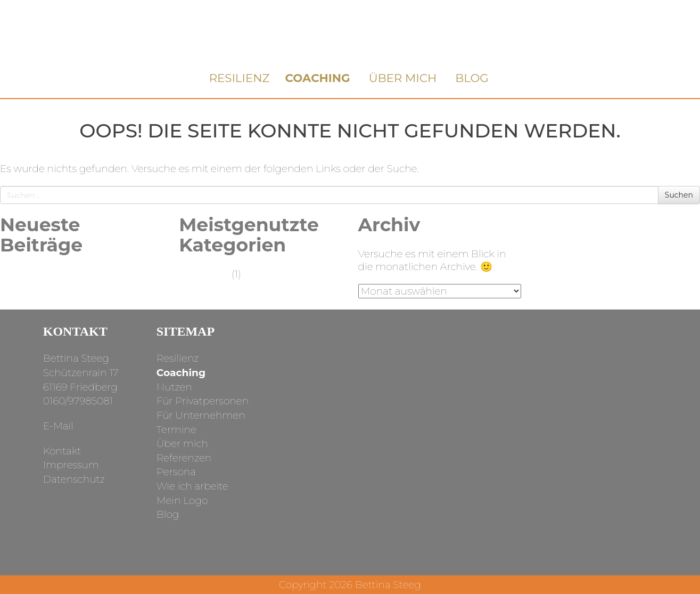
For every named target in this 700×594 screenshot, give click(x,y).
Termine (176, 430)
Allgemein (204, 274)
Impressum (71, 465)
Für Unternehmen (201, 415)
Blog (472, 78)
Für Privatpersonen (203, 401)
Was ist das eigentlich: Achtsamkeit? (53, 280)
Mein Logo (182, 501)
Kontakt (62, 451)
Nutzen (174, 387)
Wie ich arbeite (192, 486)
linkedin (558, 398)
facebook (508, 398)
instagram (457, 398)
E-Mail (58, 426)
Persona (176, 472)
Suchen (679, 195)
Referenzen (184, 458)
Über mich (403, 78)
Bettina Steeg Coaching (350, 33)
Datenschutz (74, 479)
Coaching (317, 78)
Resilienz (240, 78)
